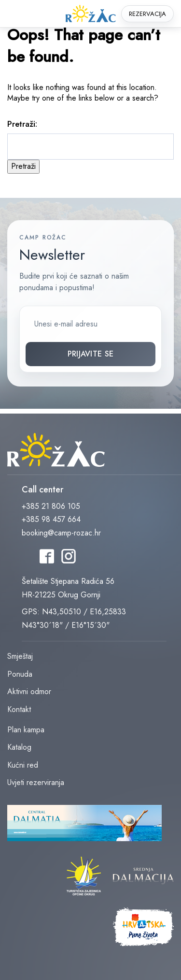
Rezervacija (147, 14)
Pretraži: (22, 124)
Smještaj (20, 656)
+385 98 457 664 (51, 519)
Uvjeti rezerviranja (36, 782)
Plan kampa (26, 730)
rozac (91, 14)
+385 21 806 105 (51, 506)
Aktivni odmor (29, 691)
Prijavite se (91, 354)
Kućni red (23, 765)
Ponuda (20, 674)
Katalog (19, 747)
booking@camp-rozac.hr (61, 533)
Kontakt (19, 709)
